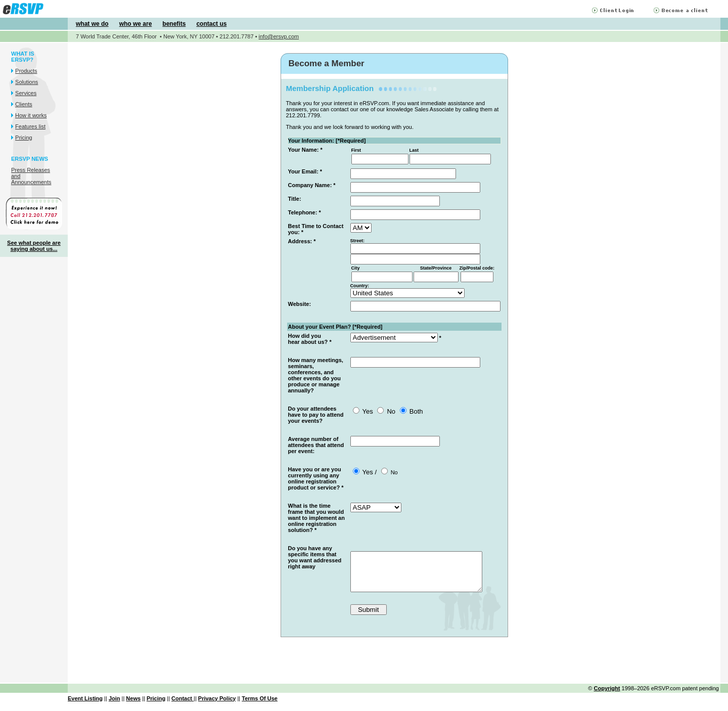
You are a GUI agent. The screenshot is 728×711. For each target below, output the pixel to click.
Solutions (27, 82)
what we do (92, 24)
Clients (24, 104)
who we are (136, 24)
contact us (211, 24)
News (133, 706)
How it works (31, 115)
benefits (174, 24)
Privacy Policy (217, 706)
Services (26, 93)
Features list (30, 126)
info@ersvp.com (279, 36)
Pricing (24, 138)
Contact (183, 706)
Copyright (607, 696)
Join (115, 706)
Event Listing (85, 706)
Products (26, 71)
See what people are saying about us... (34, 246)
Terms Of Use (260, 706)
